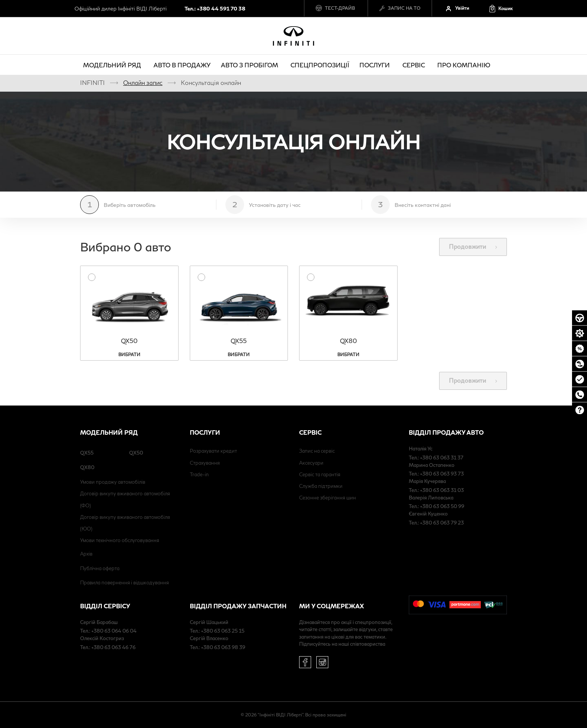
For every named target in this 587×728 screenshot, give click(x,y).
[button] (501, 8)
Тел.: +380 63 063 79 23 (436, 523)
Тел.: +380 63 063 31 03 (436, 490)
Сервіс (415, 65)
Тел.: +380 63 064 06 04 (108, 631)
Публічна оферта (100, 568)
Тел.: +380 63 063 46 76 (108, 647)
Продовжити (473, 246)
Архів (86, 554)
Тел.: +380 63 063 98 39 (218, 647)
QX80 (87, 467)
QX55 (87, 453)
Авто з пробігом (251, 65)
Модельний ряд (113, 65)
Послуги (376, 65)
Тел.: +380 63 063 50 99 (437, 506)
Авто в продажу (182, 65)
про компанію (465, 65)
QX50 (136, 453)
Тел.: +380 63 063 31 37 (436, 458)
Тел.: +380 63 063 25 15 (217, 631)
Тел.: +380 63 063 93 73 (436, 474)
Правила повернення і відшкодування (124, 582)
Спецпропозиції (320, 65)
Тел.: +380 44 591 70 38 (215, 8)
